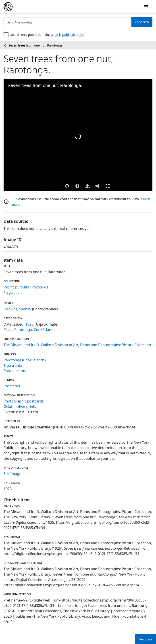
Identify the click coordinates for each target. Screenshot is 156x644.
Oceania (16, 294)
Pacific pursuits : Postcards (26, 287)
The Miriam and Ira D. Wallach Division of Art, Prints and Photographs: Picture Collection (77, 345)
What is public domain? (68, 35)
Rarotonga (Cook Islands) (25, 360)
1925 (30, 324)
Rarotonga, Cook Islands (35, 330)
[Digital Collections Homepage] (8, 7)
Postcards (12, 386)
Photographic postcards (24, 401)
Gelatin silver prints (20, 407)
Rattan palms (15, 371)
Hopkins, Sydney (17, 309)
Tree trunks (13, 365)
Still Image (12, 474)
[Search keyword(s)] (68, 22)
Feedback (146, 639)
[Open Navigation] (146, 7)
